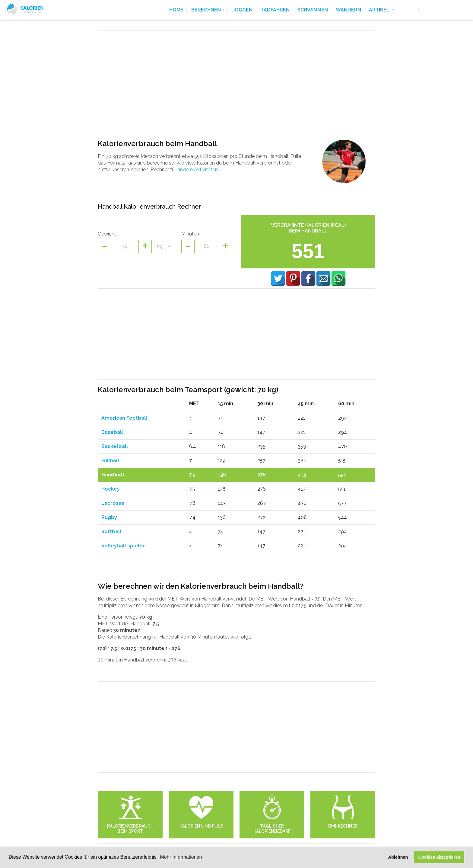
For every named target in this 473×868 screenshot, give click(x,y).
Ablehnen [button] (398, 857)
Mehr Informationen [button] (181, 857)
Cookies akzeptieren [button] (439, 857)
